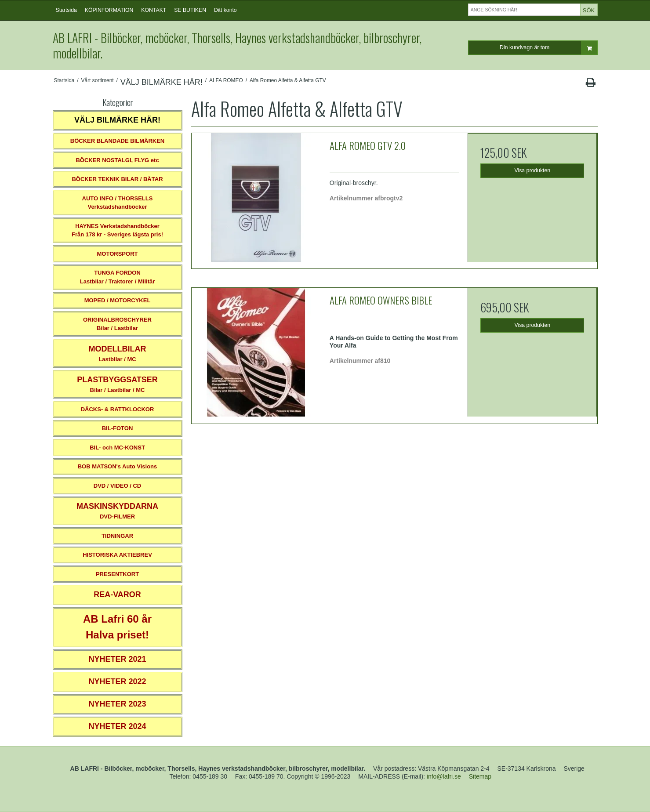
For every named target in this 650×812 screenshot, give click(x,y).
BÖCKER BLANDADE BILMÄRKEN (118, 141)
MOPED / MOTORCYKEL (118, 300)
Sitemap (480, 776)
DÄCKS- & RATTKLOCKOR (118, 409)
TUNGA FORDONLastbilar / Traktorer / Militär (118, 277)
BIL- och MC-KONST (117, 448)
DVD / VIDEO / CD (117, 486)
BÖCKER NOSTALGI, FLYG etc (117, 160)
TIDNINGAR (117, 536)
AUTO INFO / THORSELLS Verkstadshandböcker (118, 203)
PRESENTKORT (117, 574)
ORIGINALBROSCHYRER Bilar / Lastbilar (117, 324)
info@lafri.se (444, 776)
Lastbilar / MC (118, 353)
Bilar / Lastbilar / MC (117, 384)
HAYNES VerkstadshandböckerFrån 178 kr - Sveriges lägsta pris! (117, 230)
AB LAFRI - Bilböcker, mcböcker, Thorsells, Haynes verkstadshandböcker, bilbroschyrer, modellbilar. (237, 45)
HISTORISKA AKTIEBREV (117, 555)
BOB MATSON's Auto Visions (118, 466)
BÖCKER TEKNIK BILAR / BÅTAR (117, 179)
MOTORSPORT (118, 254)
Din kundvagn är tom (548, 48)
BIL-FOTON (118, 428)
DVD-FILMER (117, 511)
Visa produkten (533, 170)
